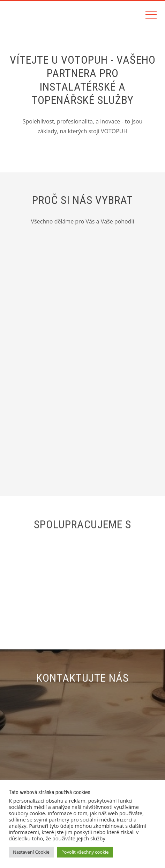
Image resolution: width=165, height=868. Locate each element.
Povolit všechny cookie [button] (85, 852)
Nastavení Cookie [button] (31, 852)
